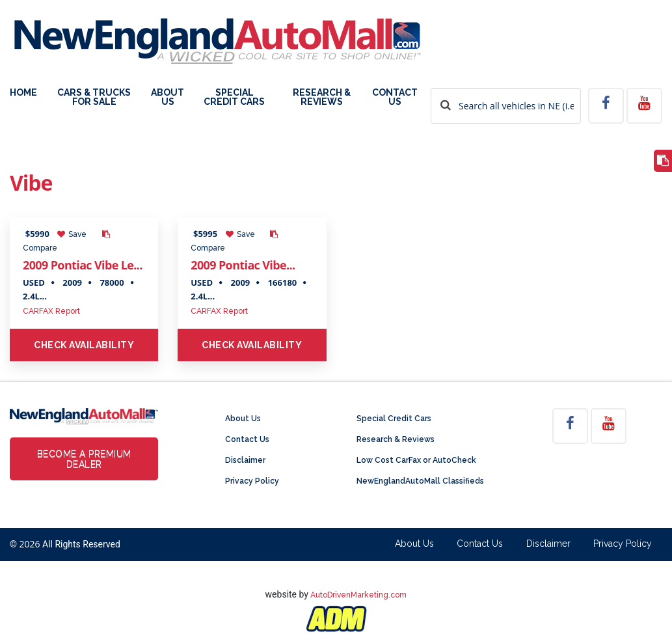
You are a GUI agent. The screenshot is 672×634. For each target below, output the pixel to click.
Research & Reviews (322, 97)
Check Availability (84, 345)
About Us (168, 97)
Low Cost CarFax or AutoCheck (416, 460)
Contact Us (395, 97)
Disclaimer (245, 460)
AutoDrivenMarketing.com (358, 595)
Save (72, 234)
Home (23, 93)
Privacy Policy (252, 481)
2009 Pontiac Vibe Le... (83, 265)
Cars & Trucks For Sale (94, 97)
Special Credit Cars (234, 97)
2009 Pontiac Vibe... (243, 265)
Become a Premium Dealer (84, 459)
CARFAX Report (51, 311)
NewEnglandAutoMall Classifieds (420, 481)
